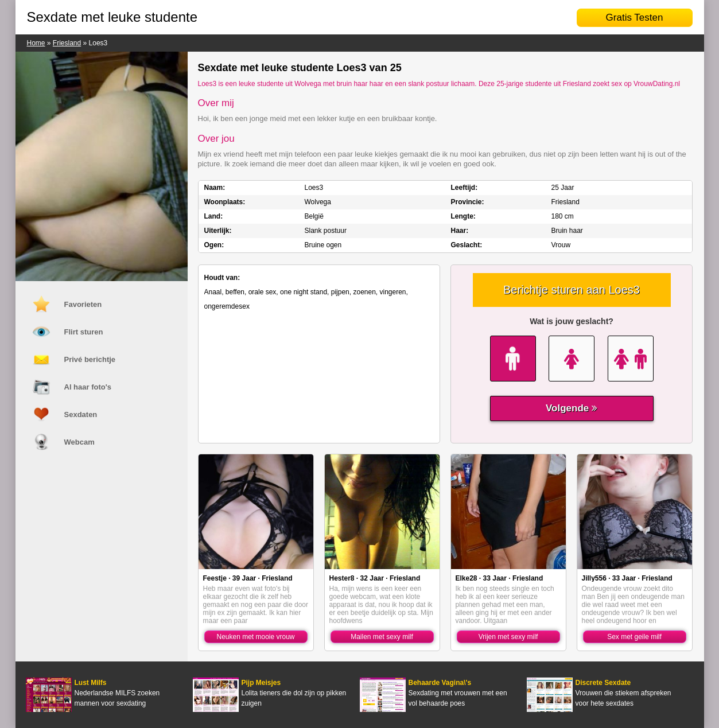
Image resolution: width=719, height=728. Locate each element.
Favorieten (83, 304)
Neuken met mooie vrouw (255, 637)
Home (36, 43)
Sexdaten (81, 414)
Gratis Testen (635, 17)
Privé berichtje (90, 359)
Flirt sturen (84, 332)
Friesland (67, 43)
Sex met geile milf (634, 637)
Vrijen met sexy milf (508, 637)
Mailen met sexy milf (382, 637)
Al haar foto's (88, 387)
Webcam (79, 442)
